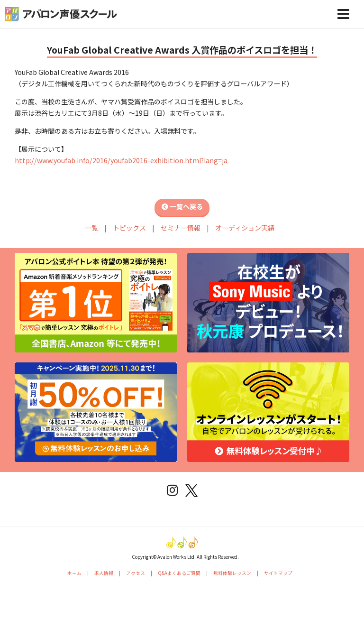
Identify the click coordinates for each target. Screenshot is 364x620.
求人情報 (104, 573)
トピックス (129, 228)
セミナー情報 (181, 228)
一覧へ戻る (182, 206)
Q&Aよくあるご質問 (179, 573)
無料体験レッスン (232, 573)
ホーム (74, 573)
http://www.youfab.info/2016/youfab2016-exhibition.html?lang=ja (121, 160)
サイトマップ (278, 573)
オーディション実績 (245, 228)
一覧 (91, 228)
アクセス (136, 573)
